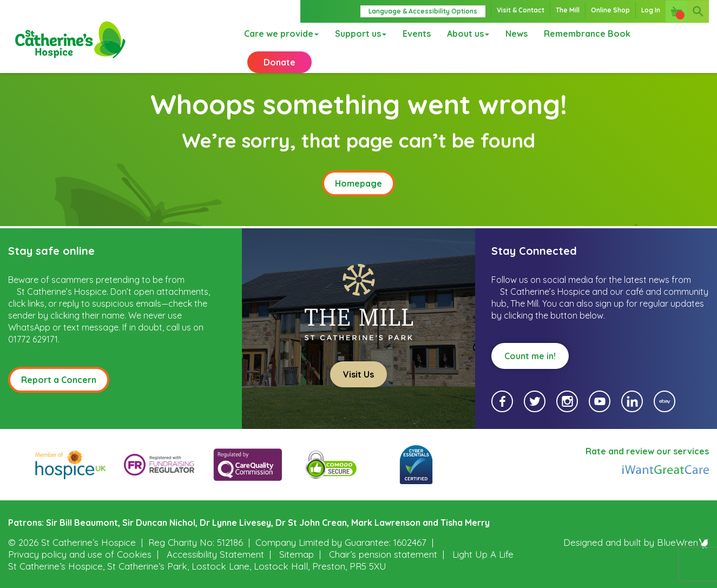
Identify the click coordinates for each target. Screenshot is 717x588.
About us (466, 45)
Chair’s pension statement (383, 554)
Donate (677, 45)
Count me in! (530, 355)
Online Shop (610, 10)
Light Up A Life (483, 554)
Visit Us (358, 373)
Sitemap (297, 554)
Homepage (358, 182)
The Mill (568, 10)
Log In (651, 10)
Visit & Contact (521, 10)
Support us (358, 45)
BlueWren (683, 542)
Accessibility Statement (215, 554)
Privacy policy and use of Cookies (80, 554)
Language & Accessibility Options (423, 11)
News (514, 45)
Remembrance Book (585, 45)
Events (415, 45)
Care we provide (279, 45)
